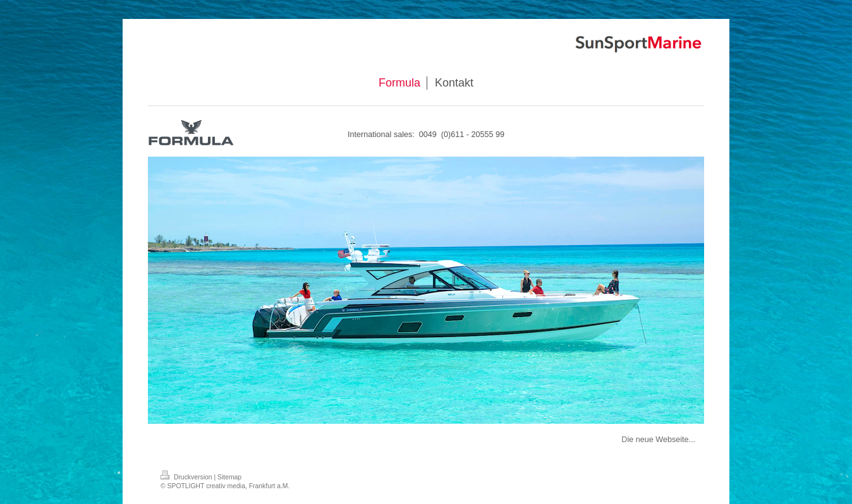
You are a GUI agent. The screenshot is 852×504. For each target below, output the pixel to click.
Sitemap (229, 477)
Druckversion (187, 477)
